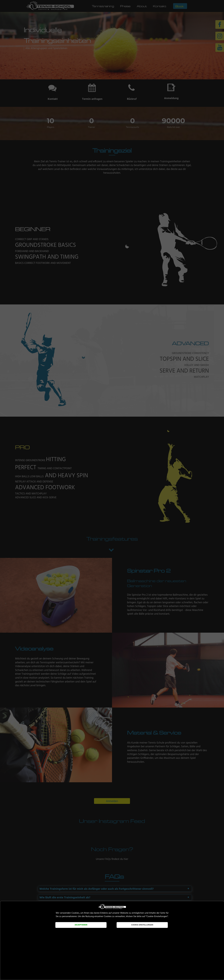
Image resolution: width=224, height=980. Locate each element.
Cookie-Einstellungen (142, 925)
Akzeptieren (81, 925)
